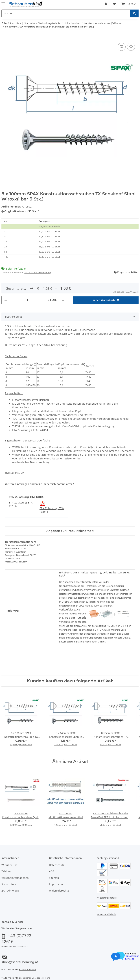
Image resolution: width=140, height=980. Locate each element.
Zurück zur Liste (12, 23)
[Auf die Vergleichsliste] (122, 47)
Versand (134, 292)
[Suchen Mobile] (66, 13)
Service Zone (9, 884)
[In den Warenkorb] (4, 38)
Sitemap (54, 878)
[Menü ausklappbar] (3, 2)
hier (103, 642)
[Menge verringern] (6, 300)
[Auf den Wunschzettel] (131, 47)
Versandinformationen (15, 878)
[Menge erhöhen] (63, 300)
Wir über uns (9, 865)
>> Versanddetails (106, 914)
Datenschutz (57, 865)
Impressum (56, 884)
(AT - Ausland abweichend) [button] (37, 273)
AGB (52, 871)
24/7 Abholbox (10, 891)
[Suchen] (134, 13)
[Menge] (27, 300)
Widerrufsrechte (59, 891)
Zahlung (6, 871)
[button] (106, 4)
